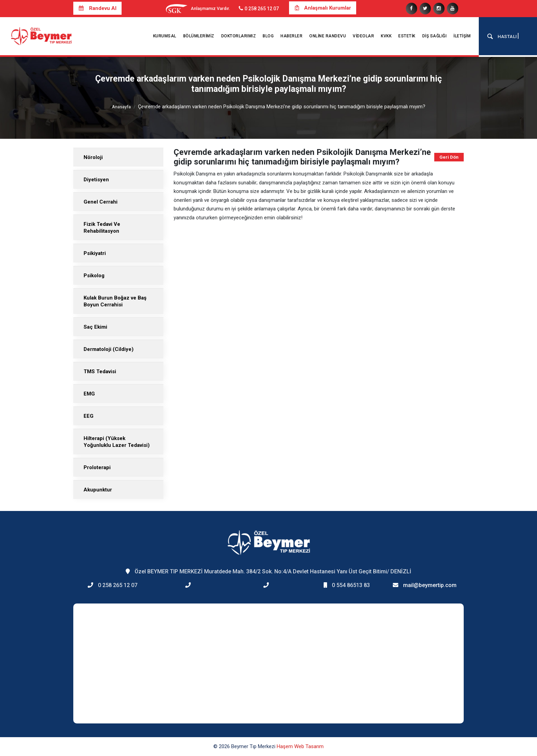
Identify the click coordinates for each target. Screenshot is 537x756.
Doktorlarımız (239, 36)
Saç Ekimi (95, 327)
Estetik (407, 36)
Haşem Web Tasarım (300, 746)
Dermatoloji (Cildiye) (109, 349)
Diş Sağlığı (435, 36)
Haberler (291, 36)
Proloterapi (97, 467)
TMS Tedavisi (100, 371)
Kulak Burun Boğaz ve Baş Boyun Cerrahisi (115, 301)
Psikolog (94, 276)
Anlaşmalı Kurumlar (323, 8)
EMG (89, 394)
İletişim (462, 36)
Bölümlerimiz (199, 36)
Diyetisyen (96, 180)
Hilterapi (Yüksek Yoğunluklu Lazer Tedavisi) (117, 442)
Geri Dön (449, 157)
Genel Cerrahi (101, 202)
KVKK (386, 36)
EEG (89, 416)
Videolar (363, 36)
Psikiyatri (95, 253)
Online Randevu (328, 36)
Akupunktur (98, 490)
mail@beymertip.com (430, 585)
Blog (268, 36)
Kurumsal (165, 36)
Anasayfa (121, 107)
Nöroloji (93, 157)
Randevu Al (97, 8)
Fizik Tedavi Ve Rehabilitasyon (102, 228)
